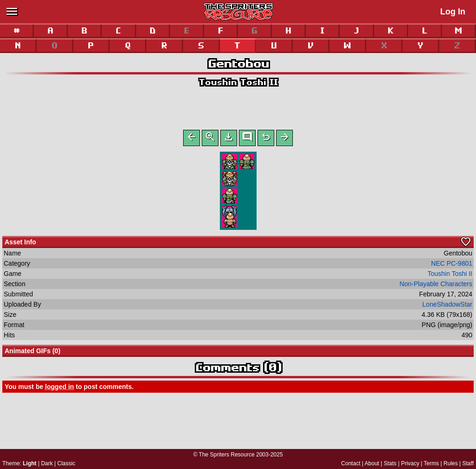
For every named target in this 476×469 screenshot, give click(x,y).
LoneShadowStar (447, 306)
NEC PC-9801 (452, 265)
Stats (390, 463)
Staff (468, 463)
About (372, 463)
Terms (432, 463)
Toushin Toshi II (238, 82)
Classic (66, 463)
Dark (47, 463)
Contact (351, 463)
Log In (453, 12)
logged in (59, 389)
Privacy (410, 463)
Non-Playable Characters (436, 286)
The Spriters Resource (227, 455)
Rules (451, 463)
